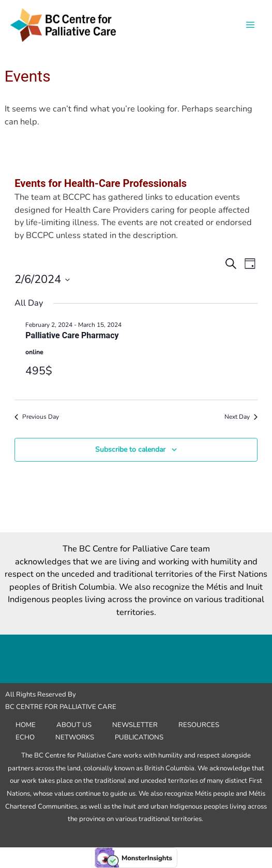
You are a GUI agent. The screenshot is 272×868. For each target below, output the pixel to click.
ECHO (25, 737)
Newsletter (135, 725)
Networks (75, 737)
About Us (74, 725)
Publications (139, 737)
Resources (199, 725)
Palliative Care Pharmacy (72, 335)
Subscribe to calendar (130, 449)
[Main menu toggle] (250, 25)
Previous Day (37, 417)
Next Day (241, 417)
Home (26, 725)
